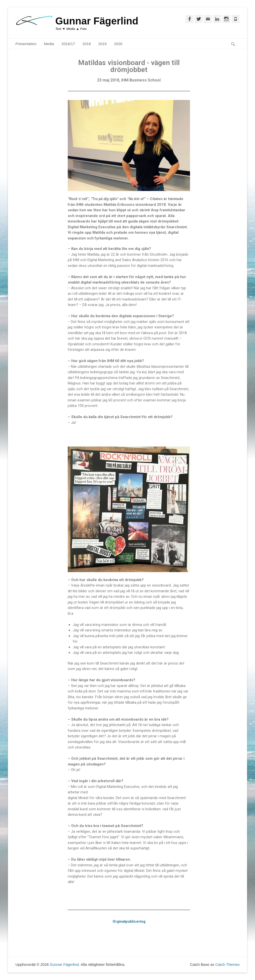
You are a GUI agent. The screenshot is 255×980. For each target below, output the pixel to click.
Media (49, 44)
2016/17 (68, 44)
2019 (102, 44)
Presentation (26, 44)
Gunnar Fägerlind (97, 21)
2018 (87, 44)
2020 (118, 44)
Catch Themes (227, 964)
